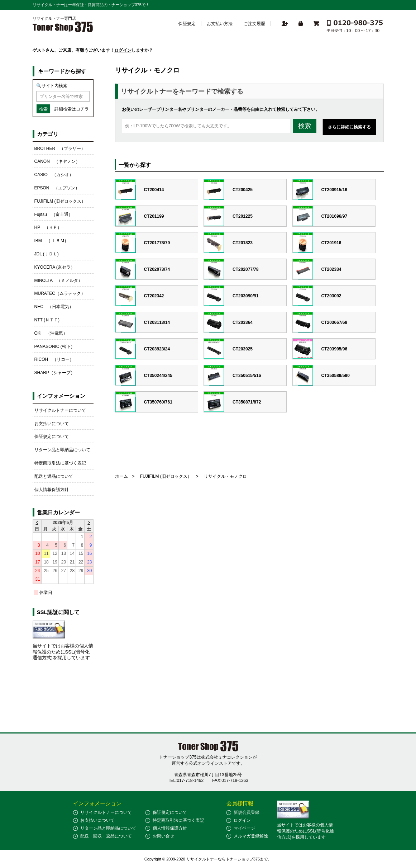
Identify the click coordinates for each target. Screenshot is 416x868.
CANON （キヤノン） (57, 161)
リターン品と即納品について (62, 450)
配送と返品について (54, 476)
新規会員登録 (247, 812)
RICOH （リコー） (54, 359)
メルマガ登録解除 (251, 836)
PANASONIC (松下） (55, 346)
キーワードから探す (62, 71)
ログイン (123, 50)
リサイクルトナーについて (60, 410)
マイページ (244, 828)
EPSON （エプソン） (57, 188)
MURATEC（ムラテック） (60, 293)
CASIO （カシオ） (54, 175)
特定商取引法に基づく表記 (60, 463)
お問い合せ (163, 836)
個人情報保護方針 (52, 490)
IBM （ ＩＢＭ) (50, 241)
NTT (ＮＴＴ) (47, 320)
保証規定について (52, 437)
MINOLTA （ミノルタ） (59, 280)
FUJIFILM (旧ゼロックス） (166, 476)
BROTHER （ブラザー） (60, 148)
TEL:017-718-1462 (186, 780)
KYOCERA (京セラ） (55, 267)
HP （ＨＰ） (48, 227)
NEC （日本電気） (54, 307)
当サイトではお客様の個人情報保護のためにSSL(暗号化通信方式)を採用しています (63, 652)
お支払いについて (52, 424)
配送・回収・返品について (106, 836)
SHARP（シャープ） (55, 373)
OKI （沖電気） (51, 333)
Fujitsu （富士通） (54, 214)
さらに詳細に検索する (349, 127)
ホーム (121, 476)
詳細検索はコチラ (72, 109)
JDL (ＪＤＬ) (47, 254)
